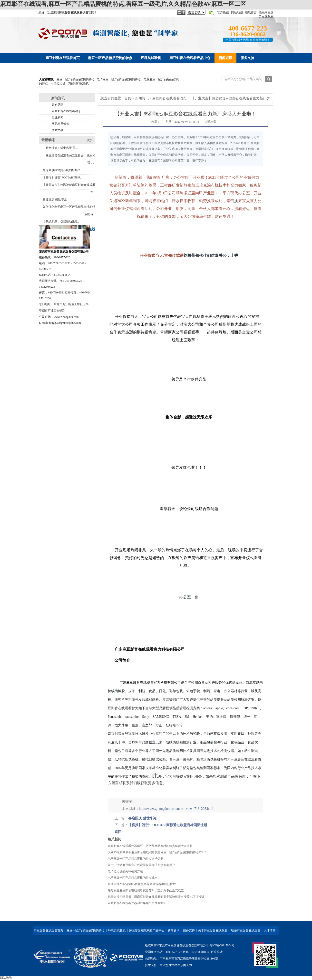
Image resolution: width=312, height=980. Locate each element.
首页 (128, 98)
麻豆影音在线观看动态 (169, 98)
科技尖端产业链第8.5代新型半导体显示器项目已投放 (142, 884)
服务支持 (189, 930)
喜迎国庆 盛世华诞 (55, 199)
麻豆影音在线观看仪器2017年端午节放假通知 (137, 903)
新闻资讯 (142, 98)
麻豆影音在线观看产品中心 (147, 930)
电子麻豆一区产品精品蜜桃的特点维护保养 (136, 859)
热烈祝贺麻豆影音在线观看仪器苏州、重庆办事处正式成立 (146, 890)
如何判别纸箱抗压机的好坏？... (63, 170)
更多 (90, 140)
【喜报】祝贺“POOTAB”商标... (63, 177)
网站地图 (237, 12)
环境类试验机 (117, 930)
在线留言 (251, 12)
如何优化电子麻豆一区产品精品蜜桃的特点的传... (69, 210)
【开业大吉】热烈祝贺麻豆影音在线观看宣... (69, 188)
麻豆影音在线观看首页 (49, 930)
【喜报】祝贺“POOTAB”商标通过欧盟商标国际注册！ (169, 825)
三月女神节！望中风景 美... (60, 148)
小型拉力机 (58, 83)
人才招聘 (270, 930)
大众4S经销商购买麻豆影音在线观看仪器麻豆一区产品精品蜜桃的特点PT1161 (158, 852)
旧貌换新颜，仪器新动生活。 (62, 221)
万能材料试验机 (78, 83)
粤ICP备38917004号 (222, 945)
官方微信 (223, 12)
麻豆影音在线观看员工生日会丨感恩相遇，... (70, 159)
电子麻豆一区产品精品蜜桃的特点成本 (133, 878)
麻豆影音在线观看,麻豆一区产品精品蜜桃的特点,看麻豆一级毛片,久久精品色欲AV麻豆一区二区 (123, 4)
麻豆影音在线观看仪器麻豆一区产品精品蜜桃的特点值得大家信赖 (150, 846)
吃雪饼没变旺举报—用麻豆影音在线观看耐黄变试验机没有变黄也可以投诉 (156, 897)
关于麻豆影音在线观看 (213, 930)
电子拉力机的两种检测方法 (125, 871)
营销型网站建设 (170, 965)
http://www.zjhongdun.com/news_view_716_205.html (176, 809)
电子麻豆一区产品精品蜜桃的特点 (119, 79)
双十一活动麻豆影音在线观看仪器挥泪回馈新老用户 (141, 865)
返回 (118, 832)
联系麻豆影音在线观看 (246, 930)
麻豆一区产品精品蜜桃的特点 (76, 79)
